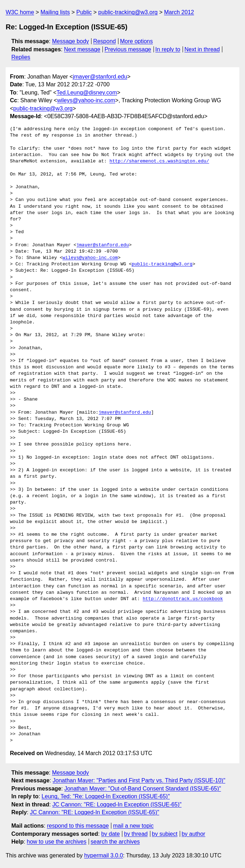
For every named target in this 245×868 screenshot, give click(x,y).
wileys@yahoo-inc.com (86, 100)
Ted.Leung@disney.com (87, 93)
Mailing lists (55, 12)
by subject (165, 834)
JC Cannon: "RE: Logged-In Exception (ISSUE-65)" (117, 804)
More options (137, 41)
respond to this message (78, 826)
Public (84, 12)
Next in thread (202, 49)
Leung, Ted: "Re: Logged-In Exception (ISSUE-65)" (106, 796)
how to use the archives (57, 842)
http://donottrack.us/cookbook (183, 599)
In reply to (168, 49)
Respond (105, 41)
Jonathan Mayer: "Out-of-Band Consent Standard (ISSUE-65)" (143, 789)
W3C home (20, 12)
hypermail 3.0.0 (103, 855)
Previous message (128, 49)
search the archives (115, 842)
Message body (71, 41)
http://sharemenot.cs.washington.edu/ (159, 161)
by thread (136, 834)
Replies (21, 57)
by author (193, 834)
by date (110, 834)
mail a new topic (133, 826)
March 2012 (179, 12)
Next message (82, 49)
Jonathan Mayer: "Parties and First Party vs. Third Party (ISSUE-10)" (139, 780)
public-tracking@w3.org (128, 12)
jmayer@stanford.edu (100, 77)
